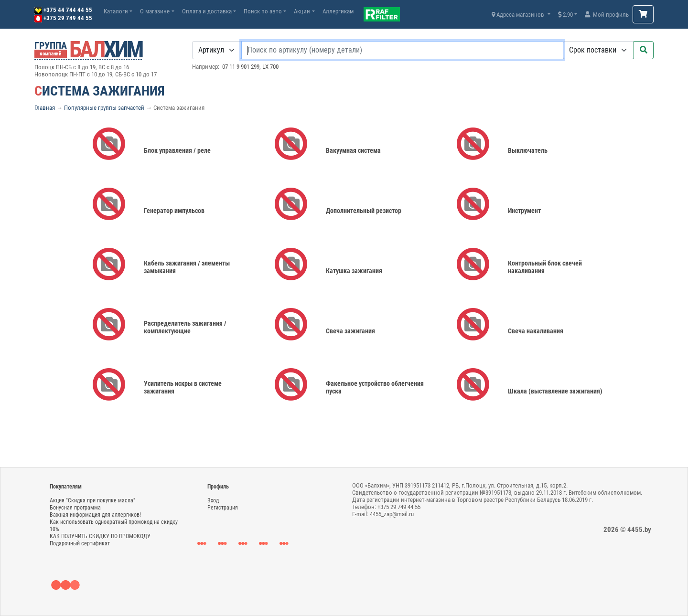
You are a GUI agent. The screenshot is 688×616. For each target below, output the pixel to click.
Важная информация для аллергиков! (95, 515)
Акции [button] (302, 11)
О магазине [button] (155, 11)
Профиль (218, 487)
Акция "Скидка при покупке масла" (92, 500)
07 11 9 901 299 (241, 67)
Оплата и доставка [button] (207, 11)
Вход (213, 500)
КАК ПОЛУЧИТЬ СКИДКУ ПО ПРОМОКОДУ (100, 536)
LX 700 (270, 67)
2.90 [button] (565, 15)
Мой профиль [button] (607, 15)
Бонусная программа (75, 508)
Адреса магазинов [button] (519, 15)
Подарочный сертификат (80, 543)
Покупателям (66, 487)
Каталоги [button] (116, 11)
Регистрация (223, 508)
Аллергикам (338, 11)
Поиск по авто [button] (263, 11)
